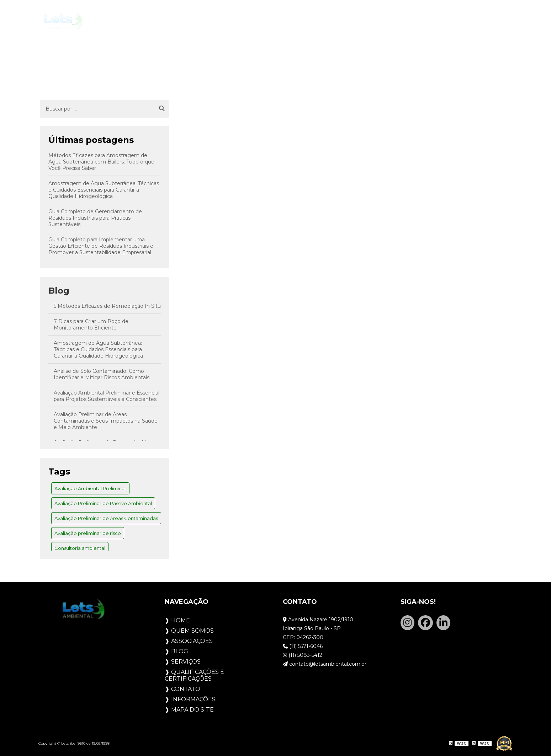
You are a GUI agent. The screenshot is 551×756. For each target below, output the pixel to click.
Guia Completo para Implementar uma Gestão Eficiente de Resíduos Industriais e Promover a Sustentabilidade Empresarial (101, 246)
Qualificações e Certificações (391, 21)
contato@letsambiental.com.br (325, 664)
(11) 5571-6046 (303, 646)
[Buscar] (162, 109)
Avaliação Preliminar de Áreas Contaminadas (106, 518)
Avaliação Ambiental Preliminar (90, 488)
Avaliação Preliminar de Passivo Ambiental (103, 503)
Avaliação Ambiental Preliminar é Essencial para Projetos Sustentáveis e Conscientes (107, 396)
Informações (193, 699)
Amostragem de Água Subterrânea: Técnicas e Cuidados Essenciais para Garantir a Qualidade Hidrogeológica (104, 190)
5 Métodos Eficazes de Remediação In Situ (107, 306)
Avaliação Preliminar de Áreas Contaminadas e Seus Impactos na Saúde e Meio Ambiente (106, 421)
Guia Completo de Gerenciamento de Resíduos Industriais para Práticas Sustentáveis (95, 218)
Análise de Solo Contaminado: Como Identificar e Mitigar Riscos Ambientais (102, 374)
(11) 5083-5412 (303, 655)
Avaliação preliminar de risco (88, 533)
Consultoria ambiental (80, 548)
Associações (233, 21)
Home (134, 21)
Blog (275, 21)
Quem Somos (177, 21)
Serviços (312, 21)
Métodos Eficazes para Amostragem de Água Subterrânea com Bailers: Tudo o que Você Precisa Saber (101, 162)
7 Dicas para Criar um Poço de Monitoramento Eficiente (91, 325)
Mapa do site (192, 710)
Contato (471, 21)
